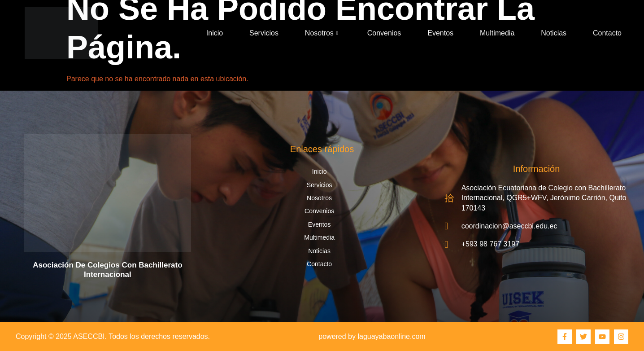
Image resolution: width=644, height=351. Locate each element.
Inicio (215, 33)
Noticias (554, 33)
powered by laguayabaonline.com (372, 336)
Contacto (607, 33)
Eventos (440, 33)
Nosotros (322, 33)
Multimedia (497, 33)
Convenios (384, 33)
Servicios (264, 33)
